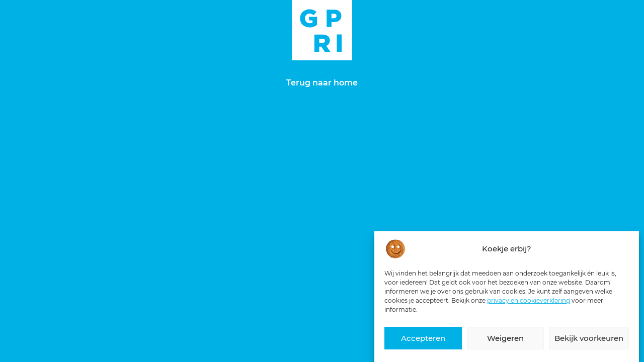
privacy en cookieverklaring (529, 301)
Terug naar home (322, 83)
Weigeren (505, 339)
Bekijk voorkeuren (589, 339)
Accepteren (423, 339)
